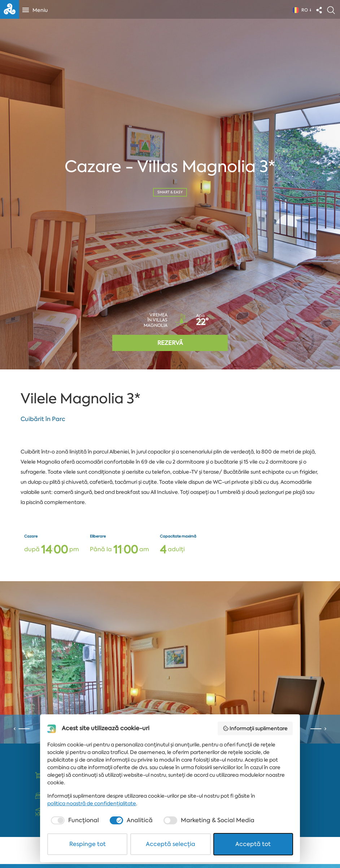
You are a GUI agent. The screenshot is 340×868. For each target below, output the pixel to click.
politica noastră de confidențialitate (92, 803)
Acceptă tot (253, 844)
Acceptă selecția (171, 844)
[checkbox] (74, 820)
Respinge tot (88, 844)
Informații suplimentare (255, 728)
